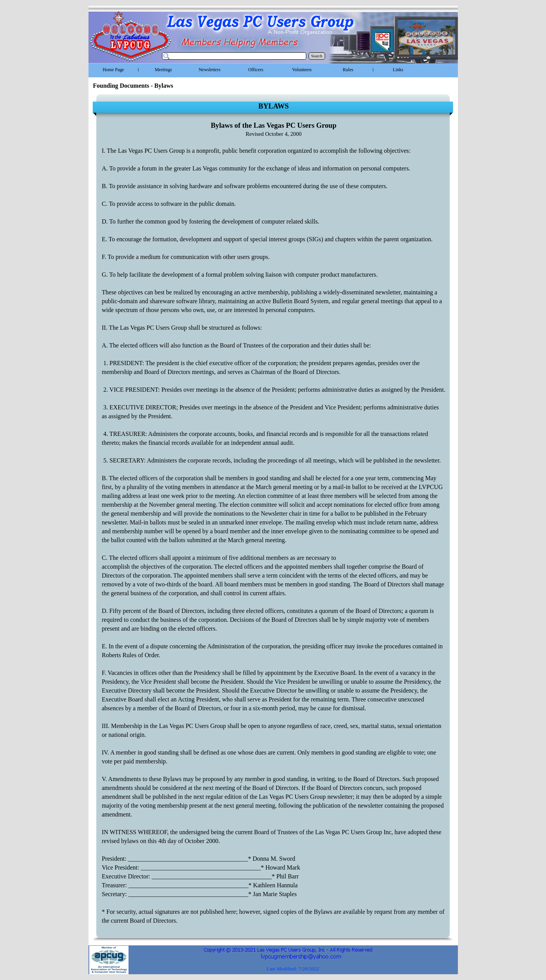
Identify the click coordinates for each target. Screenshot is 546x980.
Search (317, 56)
